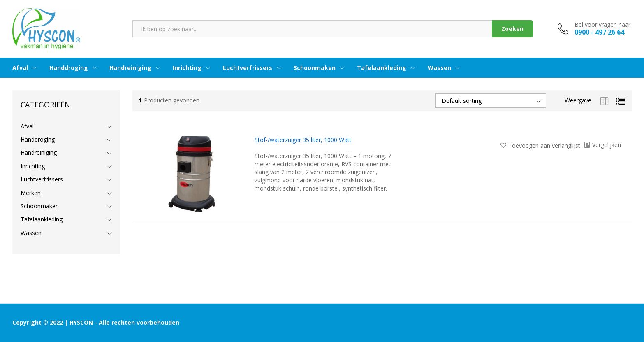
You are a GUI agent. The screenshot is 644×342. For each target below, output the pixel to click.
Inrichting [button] (187, 68)
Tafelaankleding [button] (382, 68)
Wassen (31, 233)
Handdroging (38, 139)
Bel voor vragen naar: (603, 25)
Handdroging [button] (69, 68)
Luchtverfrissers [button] (248, 68)
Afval (27, 126)
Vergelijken (607, 145)
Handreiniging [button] (130, 68)
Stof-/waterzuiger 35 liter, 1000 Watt (303, 140)
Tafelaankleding (42, 219)
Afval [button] (20, 68)
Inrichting (33, 166)
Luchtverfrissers (42, 179)
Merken (31, 193)
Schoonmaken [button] (315, 68)
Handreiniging (39, 152)
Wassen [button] (439, 68)
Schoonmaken (40, 206)
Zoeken (512, 29)
